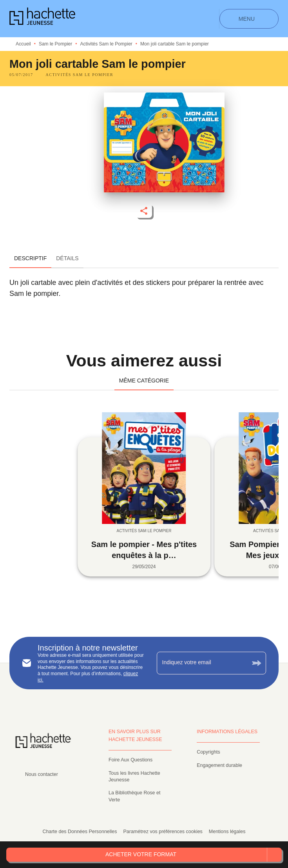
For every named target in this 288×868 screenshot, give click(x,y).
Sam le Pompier (55, 44)
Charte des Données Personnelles (80, 832)
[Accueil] (42, 19)
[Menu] (249, 19)
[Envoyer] (257, 663)
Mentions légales (227, 832)
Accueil (23, 44)
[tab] (30, 259)
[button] (80, 75)
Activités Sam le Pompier (106, 44)
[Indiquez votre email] (202, 663)
